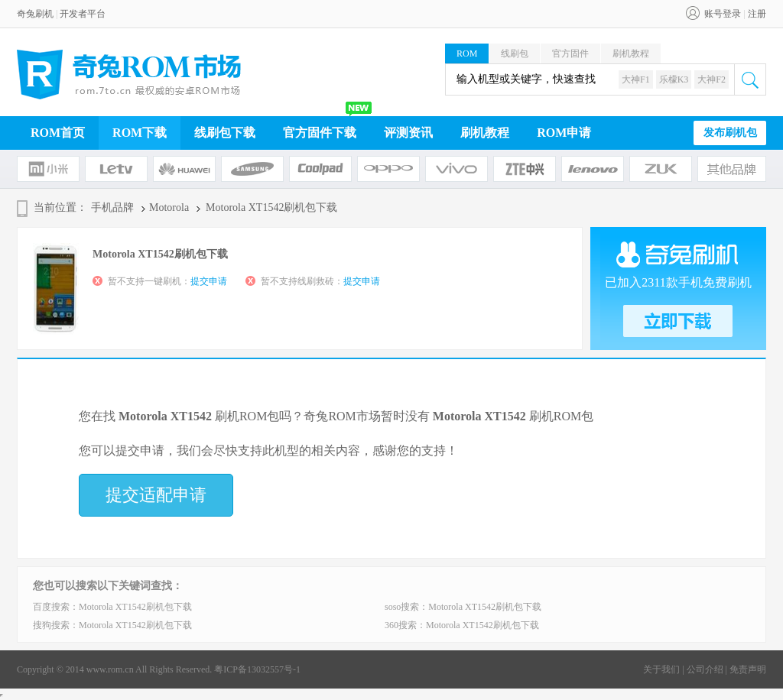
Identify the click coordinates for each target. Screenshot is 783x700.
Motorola (169, 207)
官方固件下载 (320, 133)
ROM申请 (564, 133)
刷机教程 (631, 53)
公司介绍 (705, 669)
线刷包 (515, 53)
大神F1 (636, 79)
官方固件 (570, 53)
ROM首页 (58, 133)
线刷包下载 (225, 133)
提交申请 (209, 281)
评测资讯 (408, 133)
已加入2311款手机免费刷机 (678, 282)
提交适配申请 (156, 495)
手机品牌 (112, 207)
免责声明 (748, 669)
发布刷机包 (730, 133)
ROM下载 (140, 133)
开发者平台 (83, 14)
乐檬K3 (674, 79)
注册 (757, 14)
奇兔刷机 (35, 14)
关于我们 (661, 669)
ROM (467, 53)
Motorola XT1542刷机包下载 (135, 607)
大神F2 (712, 79)
